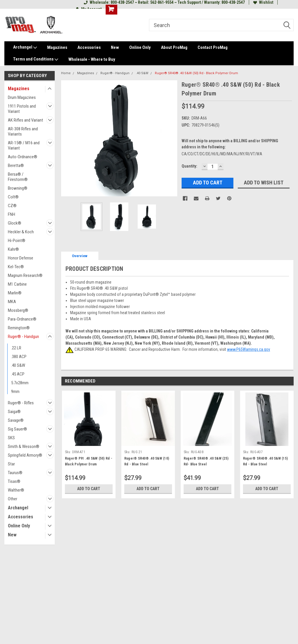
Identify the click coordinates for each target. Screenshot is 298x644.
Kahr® (13, 249)
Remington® (19, 328)
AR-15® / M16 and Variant (24, 145)
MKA (12, 302)
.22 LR (16, 348)
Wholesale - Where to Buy (92, 59)
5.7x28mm (20, 383)
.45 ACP (18, 374)
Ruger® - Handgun (23, 337)
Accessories (89, 47)
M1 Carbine (17, 284)
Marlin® (15, 293)
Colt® (13, 197)
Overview (80, 256)
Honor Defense (21, 258)
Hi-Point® (17, 241)
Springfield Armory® (25, 455)
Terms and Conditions (36, 59)
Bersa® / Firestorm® (18, 177)
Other (13, 499)
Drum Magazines (22, 97)
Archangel (25, 47)
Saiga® (14, 412)
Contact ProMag (213, 47)
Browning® (18, 188)
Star (11, 464)
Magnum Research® (25, 275)
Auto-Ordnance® (23, 157)
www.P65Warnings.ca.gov (249, 349)
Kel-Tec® (16, 267)
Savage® (16, 420)
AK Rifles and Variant (25, 120)
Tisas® (14, 481)
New (115, 47)
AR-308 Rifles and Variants (23, 131)
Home (66, 73)
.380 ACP (19, 357)
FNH (11, 214)
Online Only (140, 47)
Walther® (16, 490)
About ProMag (174, 47)
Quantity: (189, 166)
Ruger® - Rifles (21, 403)
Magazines (57, 47)
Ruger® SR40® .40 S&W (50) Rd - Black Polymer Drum (196, 73)
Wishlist (263, 2)
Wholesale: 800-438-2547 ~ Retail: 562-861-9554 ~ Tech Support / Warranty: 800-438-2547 (164, 2)
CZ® (12, 206)
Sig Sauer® (17, 429)
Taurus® (15, 473)
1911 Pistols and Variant (22, 109)
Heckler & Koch (21, 232)
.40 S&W (18, 365)
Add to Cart (89, 489)
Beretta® (16, 166)
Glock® (15, 223)
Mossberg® (18, 310)
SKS (11, 438)
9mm (15, 392)
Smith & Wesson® (24, 446)
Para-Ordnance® (22, 319)
